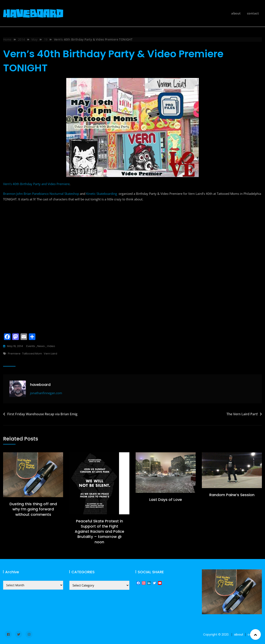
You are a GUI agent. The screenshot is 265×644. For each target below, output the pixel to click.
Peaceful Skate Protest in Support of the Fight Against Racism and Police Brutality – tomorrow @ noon (99, 531)
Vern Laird (50, 354)
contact (253, 13)
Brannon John (13, 194)
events (31, 346)
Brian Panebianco (36, 194)
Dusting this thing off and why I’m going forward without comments (33, 509)
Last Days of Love (166, 500)
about (236, 13)
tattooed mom (32, 354)
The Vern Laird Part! (242, 414)
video (51, 346)
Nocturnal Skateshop (64, 194)
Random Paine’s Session (232, 495)
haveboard (40, 385)
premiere (14, 354)
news (41, 346)
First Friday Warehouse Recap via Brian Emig (42, 414)
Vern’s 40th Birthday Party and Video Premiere (36, 184)
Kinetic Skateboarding (102, 194)
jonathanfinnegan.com (46, 393)
